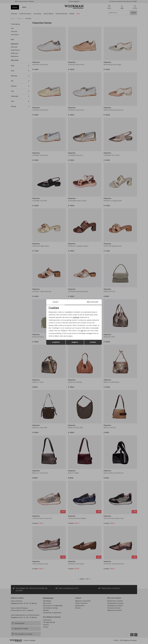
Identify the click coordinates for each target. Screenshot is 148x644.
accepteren (56, 342)
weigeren (75, 342)
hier (82, 331)
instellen (93, 342)
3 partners (76, 317)
